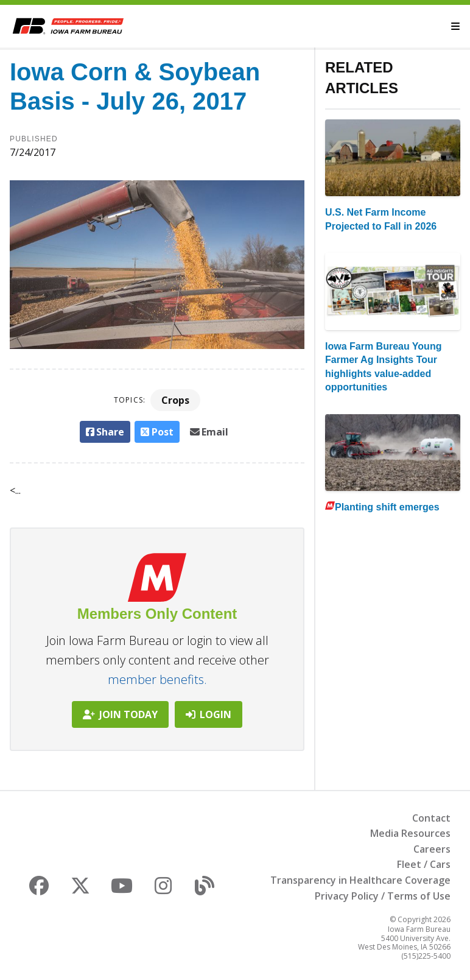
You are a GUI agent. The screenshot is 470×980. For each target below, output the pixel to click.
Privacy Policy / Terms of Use (383, 896)
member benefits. (157, 679)
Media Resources (410, 833)
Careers (432, 849)
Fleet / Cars (424, 864)
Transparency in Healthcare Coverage (360, 880)
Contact (431, 818)
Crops (175, 400)
